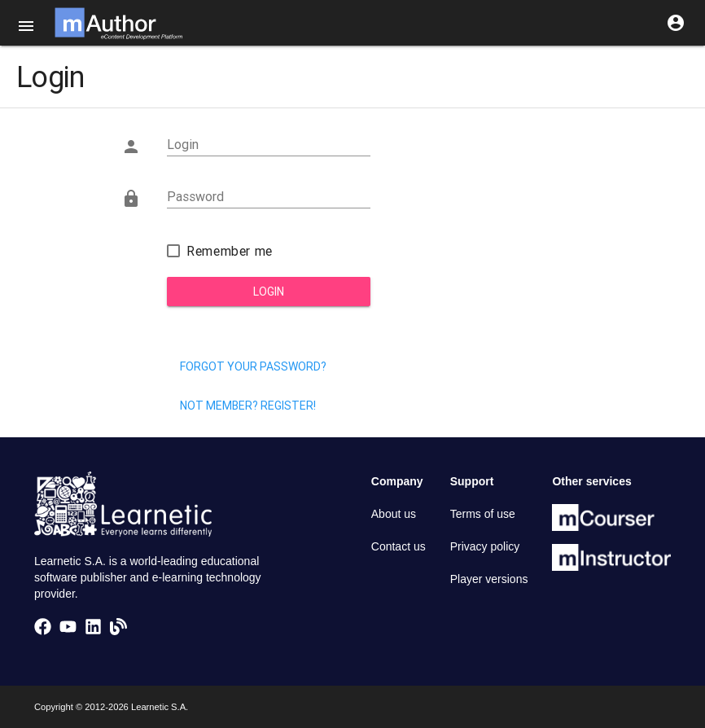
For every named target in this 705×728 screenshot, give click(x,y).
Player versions (489, 579)
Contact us (398, 546)
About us (394, 514)
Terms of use (483, 514)
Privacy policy (485, 546)
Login (269, 292)
